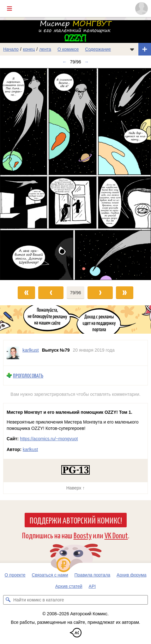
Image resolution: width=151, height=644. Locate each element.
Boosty (83, 535)
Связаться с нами (50, 575)
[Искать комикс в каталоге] (8, 600)
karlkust (30, 449)
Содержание (98, 49)
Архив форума (131, 575)
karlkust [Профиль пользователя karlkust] (31, 350)
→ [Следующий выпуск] (87, 62)
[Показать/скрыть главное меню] (9, 9)
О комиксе (68, 49)
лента (45, 49)
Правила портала (93, 575)
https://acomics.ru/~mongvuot (49, 439)
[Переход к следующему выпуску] (75, 174)
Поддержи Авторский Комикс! (76, 520)
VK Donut (116, 535)
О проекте (15, 575)
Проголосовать (28, 375)
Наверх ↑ (75, 488)
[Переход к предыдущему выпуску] (19, 174)
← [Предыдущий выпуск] (64, 62)
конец (29, 49)
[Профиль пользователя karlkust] (13, 353)
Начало (11, 49)
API (92, 586)
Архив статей (69, 586)
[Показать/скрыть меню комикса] (132, 49)
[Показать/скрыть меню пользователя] (142, 9)
